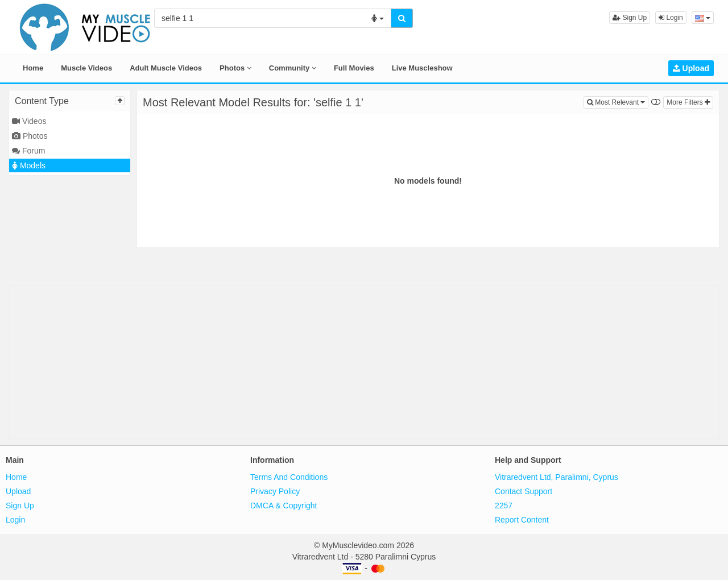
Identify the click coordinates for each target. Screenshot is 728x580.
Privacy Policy (275, 491)
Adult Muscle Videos (166, 68)
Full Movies (354, 68)
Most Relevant (618, 101)
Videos (29, 121)
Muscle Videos (86, 68)
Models (29, 165)
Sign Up (630, 18)
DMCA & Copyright (284, 506)
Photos (235, 68)
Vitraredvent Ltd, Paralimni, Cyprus (557, 477)
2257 (504, 506)
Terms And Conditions (289, 477)
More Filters (688, 102)
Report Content (522, 520)
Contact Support (524, 491)
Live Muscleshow (422, 68)
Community (293, 68)
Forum (28, 151)
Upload (691, 68)
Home (33, 68)
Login (671, 18)
